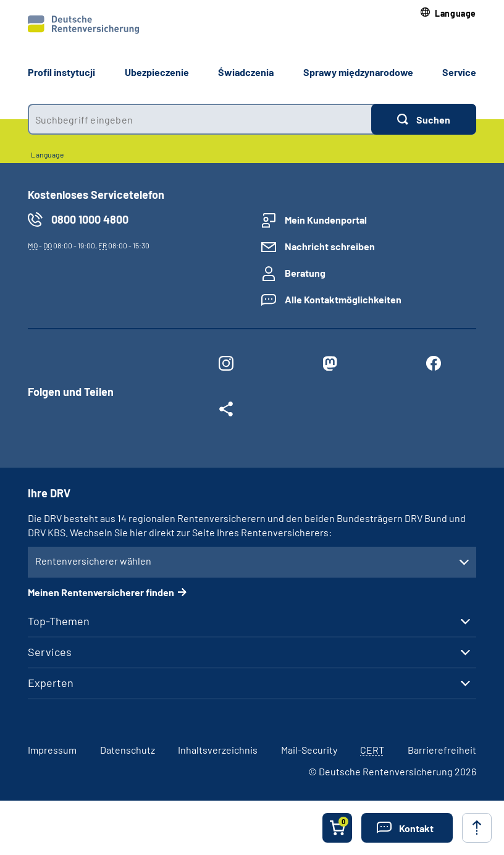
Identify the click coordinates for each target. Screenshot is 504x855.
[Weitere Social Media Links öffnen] (226, 411)
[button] (448, 13)
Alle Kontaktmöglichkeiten (343, 299)
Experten (51, 683)
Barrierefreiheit (442, 750)
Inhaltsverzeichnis (218, 750)
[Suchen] (424, 119)
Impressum (52, 750)
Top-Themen (59, 621)
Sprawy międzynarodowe (358, 72)
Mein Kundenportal (326, 220)
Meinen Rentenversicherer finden (101, 592)
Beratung (305, 273)
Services (50, 652)
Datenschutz (128, 750)
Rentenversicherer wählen (93, 561)
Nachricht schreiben (330, 246)
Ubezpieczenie (157, 72)
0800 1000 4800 (90, 219)
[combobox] (199, 119)
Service (459, 72)
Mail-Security (309, 750)
